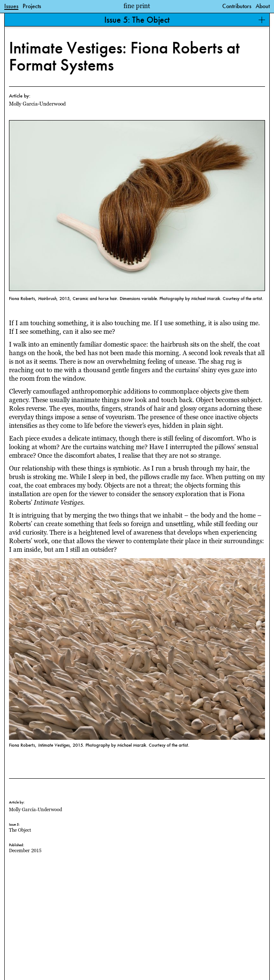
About (263, 6)
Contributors (237, 6)
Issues (11, 6)
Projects (32, 6)
